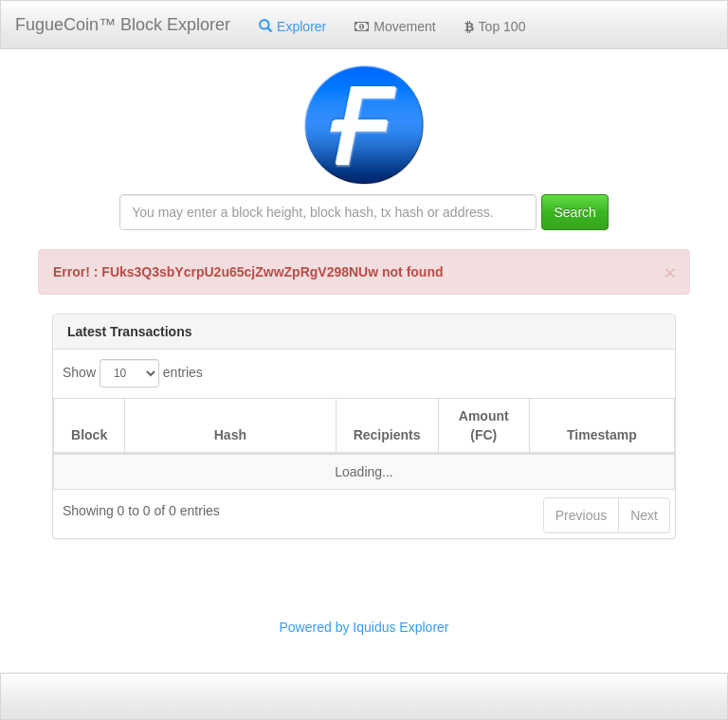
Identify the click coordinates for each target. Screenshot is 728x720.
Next (644, 515)
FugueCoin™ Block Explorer (123, 25)
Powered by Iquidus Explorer (364, 627)
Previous (581, 515)
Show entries (133, 373)
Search (574, 212)
